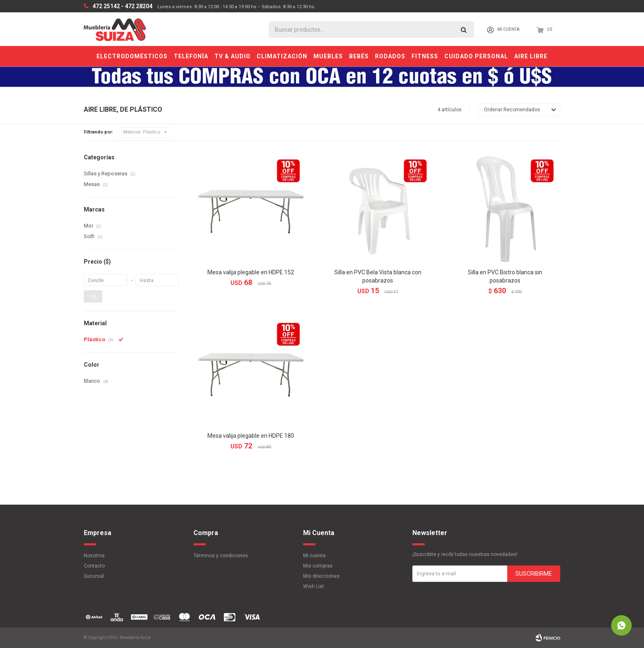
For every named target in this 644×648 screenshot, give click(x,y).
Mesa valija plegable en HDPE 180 (251, 436)
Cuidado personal (476, 56)
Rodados (390, 56)
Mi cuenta (314, 556)
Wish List (314, 586)
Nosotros (94, 556)
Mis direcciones (321, 576)
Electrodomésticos (132, 56)
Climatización (282, 56)
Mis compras (318, 566)
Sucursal (94, 576)
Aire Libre (531, 56)
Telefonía (191, 56)
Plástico (142, 132)
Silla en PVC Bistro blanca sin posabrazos (505, 276)
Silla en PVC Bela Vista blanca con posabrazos (378, 276)
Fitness (425, 56)
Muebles (328, 56)
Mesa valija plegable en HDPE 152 (251, 272)
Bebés (359, 56)
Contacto (94, 566)
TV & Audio (232, 56)
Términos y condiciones (221, 556)
